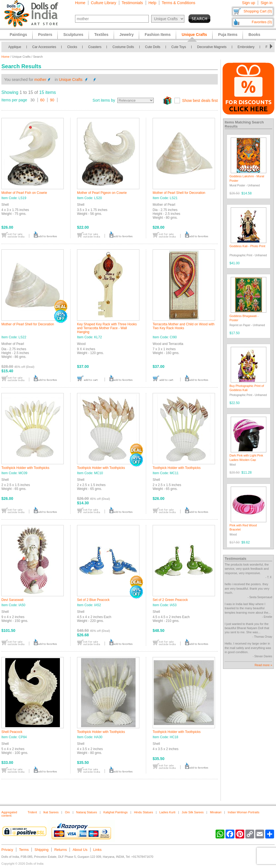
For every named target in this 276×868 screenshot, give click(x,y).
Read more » (263, 665)
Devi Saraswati (12, 600)
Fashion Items (158, 35)
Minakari (216, 812)
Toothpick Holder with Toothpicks (25, 468)
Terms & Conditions (178, 3)
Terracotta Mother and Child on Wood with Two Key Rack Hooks (184, 326)
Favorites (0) (262, 22)
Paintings (18, 35)
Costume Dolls (123, 47)
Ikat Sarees (51, 812)
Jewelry (127, 35)
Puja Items (228, 35)
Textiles (101, 35)
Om (67, 812)
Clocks (72, 47)
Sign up (249, 3)
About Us (80, 850)
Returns (61, 850)
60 (43, 100)
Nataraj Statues (87, 812)
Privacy (7, 850)
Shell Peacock (12, 732)
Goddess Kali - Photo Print (248, 246)
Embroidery (246, 47)
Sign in (266, 3)
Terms (24, 850)
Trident (32, 812)
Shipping (42, 850)
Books (254, 35)
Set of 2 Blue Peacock (93, 600)
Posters (45, 35)
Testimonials (132, 3)
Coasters (95, 47)
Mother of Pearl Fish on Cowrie (24, 193)
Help (152, 3)
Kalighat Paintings (115, 812)
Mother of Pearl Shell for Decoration (179, 193)
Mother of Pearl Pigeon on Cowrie (102, 193)
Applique (15, 47)
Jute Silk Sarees (193, 812)
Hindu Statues (143, 812)
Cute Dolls (153, 47)
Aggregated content (9, 814)
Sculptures (73, 35)
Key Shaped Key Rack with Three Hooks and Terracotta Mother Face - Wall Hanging (107, 328)
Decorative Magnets (212, 47)
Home (80, 3)
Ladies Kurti (167, 812)
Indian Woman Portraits (244, 812)
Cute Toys (179, 47)
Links (97, 850)
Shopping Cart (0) (258, 11)
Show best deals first (200, 101)
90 (52, 100)
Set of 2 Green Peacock (170, 600)
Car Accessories (44, 47)
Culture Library (104, 3)
